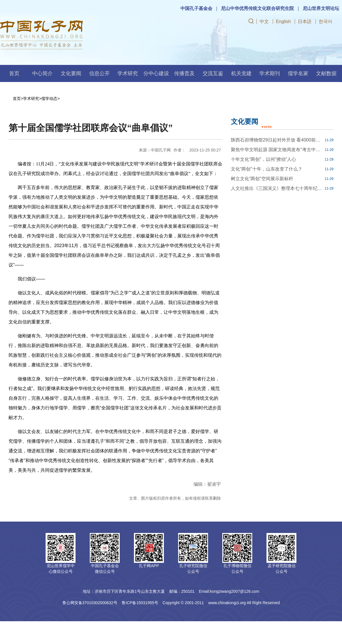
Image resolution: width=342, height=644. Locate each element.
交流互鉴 (213, 73)
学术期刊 (270, 73)
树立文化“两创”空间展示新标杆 (262, 179)
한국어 (325, 21)
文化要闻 (71, 73)
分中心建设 (156, 73)
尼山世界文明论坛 (321, 8)
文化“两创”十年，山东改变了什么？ (267, 169)
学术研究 (128, 73)
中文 (264, 21)
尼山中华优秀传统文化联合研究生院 (257, 8)
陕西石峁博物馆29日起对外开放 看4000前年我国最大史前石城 (277, 140)
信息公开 (99, 73)
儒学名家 (298, 73)
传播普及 (184, 73)
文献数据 (326, 73)
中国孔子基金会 (196, 8)
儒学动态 (49, 99)
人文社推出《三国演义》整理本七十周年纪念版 (277, 188)
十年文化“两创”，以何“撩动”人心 (263, 159)
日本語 (305, 21)
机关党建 (241, 73)
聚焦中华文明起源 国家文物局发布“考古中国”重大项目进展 (277, 150)
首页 (14, 73)
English (283, 21)
